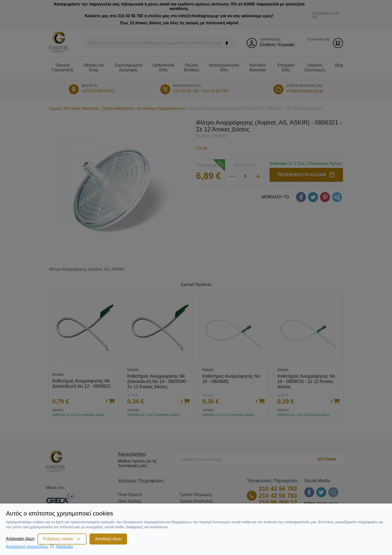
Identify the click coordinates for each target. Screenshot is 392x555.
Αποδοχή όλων (108, 539)
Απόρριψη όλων (20, 539)
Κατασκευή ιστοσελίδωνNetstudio (39, 547)
